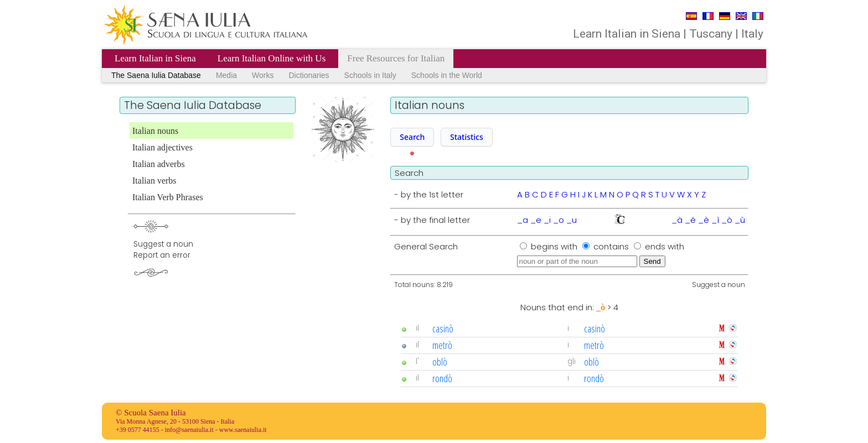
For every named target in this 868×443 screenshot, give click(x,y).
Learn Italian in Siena (155, 58)
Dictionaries (309, 75)
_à (677, 220)
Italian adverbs (159, 164)
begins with (555, 246)
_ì (715, 220)
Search (412, 137)
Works (263, 75)
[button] (412, 137)
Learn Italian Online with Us (272, 58)
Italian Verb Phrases (168, 197)
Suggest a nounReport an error (163, 250)
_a (523, 220)
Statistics (467, 137)
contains (612, 246)
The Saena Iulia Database (156, 75)
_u (572, 220)
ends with (665, 246)
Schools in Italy (370, 75)
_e (536, 220)
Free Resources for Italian (396, 58)
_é (690, 220)
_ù (740, 220)
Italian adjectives (162, 147)
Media (226, 75)
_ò (727, 220)
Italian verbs (154, 181)
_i (547, 220)
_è (704, 220)
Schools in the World (447, 75)
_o (559, 220)
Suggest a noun (719, 285)
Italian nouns (155, 131)
